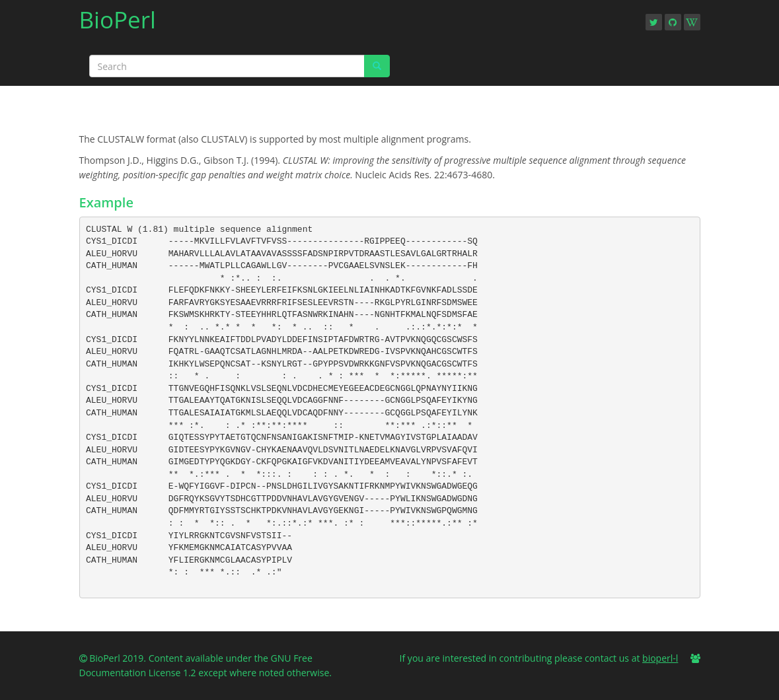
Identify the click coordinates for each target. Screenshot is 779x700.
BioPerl (118, 24)
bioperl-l (660, 658)
